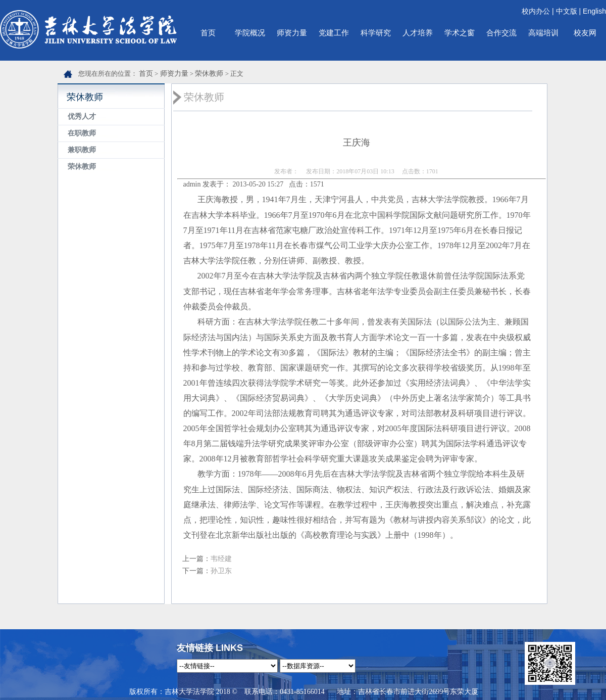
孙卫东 (221, 571)
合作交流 (501, 33)
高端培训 (543, 33)
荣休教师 (209, 74)
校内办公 (536, 11)
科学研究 (376, 33)
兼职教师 (82, 150)
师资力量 (292, 33)
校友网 (585, 33)
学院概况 (250, 33)
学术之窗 (460, 33)
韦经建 (221, 559)
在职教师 (82, 133)
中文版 (567, 11)
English (594, 11)
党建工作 (334, 33)
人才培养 (418, 33)
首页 (208, 33)
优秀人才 (82, 116)
